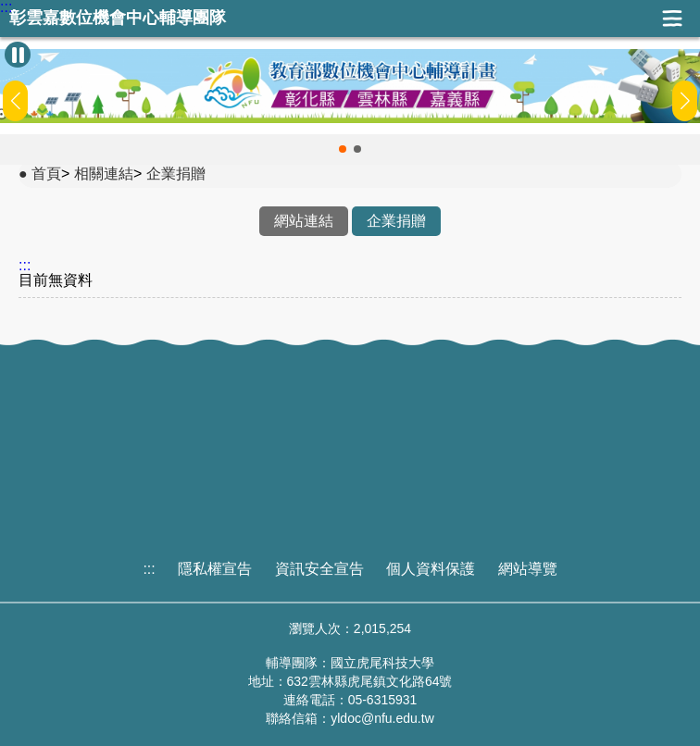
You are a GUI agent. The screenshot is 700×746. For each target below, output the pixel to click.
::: (6, 7)
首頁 (46, 174)
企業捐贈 (176, 174)
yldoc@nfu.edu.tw (382, 718)
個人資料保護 (431, 569)
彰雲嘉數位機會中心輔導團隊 (118, 18)
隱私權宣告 (215, 569)
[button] (343, 149)
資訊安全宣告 (319, 569)
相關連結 (104, 174)
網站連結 (304, 221)
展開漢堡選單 (672, 19)
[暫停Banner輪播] (18, 55)
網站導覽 (528, 569)
